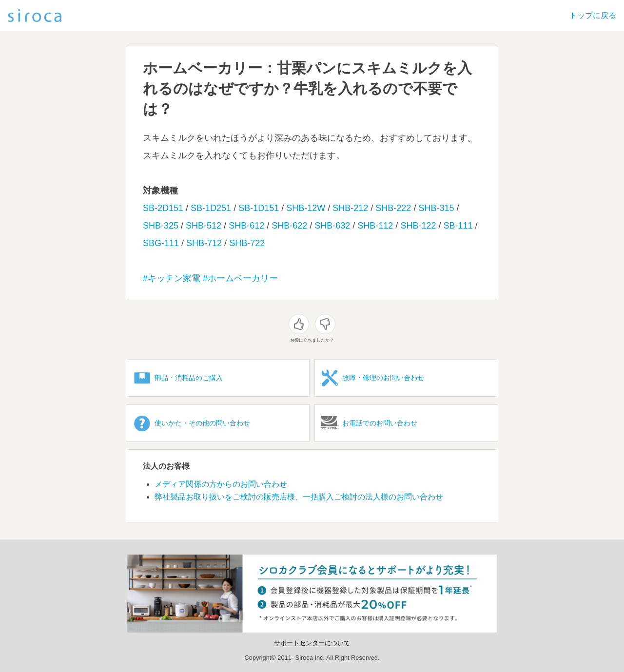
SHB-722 (247, 243)
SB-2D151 (163, 208)
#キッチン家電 (172, 278)
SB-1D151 (259, 208)
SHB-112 (375, 226)
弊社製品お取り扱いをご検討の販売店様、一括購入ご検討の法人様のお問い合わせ (299, 497)
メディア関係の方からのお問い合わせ (221, 484)
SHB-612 (246, 226)
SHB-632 (332, 226)
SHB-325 (161, 226)
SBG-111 (161, 243)
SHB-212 (350, 208)
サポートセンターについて (312, 643)
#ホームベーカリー (240, 278)
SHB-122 (418, 226)
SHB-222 (393, 208)
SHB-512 (204, 226)
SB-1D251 (211, 208)
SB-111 (458, 226)
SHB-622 (289, 226)
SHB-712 (204, 243)
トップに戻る (593, 15)
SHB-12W (306, 208)
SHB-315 (436, 208)
